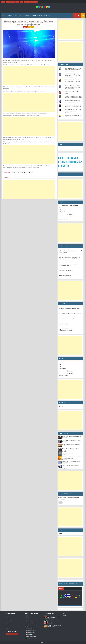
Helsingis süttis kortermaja (68, 453)
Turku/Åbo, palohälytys (64, 324)
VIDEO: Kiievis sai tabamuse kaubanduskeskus (72, 436)
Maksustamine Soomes (31, 622)
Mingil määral (63, 212)
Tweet (5, 172)
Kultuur (8, 622)
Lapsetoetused (29, 620)
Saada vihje (46, 15)
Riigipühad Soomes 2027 (31, 628)
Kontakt (39, 15)
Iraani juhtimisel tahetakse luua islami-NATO (71, 440)
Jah (60, 208)
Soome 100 (9, 628)
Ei (60, 210)
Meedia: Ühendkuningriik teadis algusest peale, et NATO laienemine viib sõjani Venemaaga (73, 75)
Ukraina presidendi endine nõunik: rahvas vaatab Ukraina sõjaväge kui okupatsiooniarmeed (72, 87)
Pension (27, 624)
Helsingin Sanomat (45, 65)
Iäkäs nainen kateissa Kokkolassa (66, 270)
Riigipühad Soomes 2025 (31, 632)
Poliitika (8, 618)
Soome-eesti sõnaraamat (31, 636)
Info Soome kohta (19, 15)
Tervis (8, 624)
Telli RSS (65, 616)
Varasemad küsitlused (63, 219)
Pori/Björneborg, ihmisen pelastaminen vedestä (69, 309)
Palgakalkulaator (31, 15)
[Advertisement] (29, 76)
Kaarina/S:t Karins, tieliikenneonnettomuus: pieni (70, 314)
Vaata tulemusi (70, 217)
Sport (8, 626)
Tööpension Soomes (30, 626)
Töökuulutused (29, 616)
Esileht (4, 15)
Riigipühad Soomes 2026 (31, 630)
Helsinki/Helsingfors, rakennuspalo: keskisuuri (69, 319)
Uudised (10, 15)
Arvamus (61, 406)
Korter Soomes (29, 618)
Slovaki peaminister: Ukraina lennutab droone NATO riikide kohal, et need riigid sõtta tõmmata (73, 70)
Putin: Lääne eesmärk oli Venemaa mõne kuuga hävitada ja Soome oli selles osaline (72, 81)
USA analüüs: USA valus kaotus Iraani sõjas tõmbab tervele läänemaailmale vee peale (73, 111)
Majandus (9, 620)
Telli (61, 503)
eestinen (32, 27)
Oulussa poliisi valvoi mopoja (65, 276)
